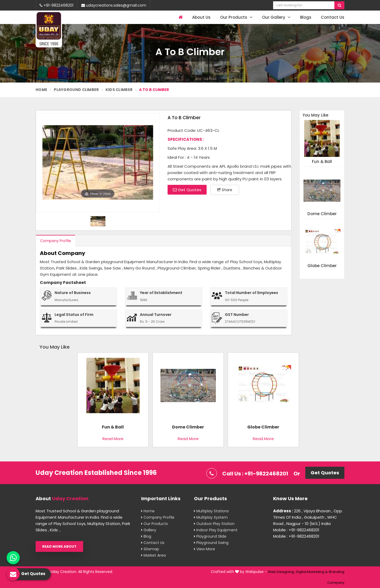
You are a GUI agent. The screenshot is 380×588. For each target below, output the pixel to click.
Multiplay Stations (211, 511)
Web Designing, (281, 572)
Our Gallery (276, 17)
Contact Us (333, 17)
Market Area (153, 555)
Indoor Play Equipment (216, 530)
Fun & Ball (322, 162)
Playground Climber (76, 90)
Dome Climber (322, 214)
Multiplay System (211, 517)
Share (225, 190)
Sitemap (150, 549)
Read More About (59, 546)
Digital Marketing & (312, 572)
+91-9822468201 (56, 5)
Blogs (306, 17)
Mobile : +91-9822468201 (296, 530)
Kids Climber (119, 90)
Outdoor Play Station (214, 524)
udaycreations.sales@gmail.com (114, 5)
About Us (201, 17)
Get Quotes (187, 190)
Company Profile (56, 241)
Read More (113, 439)
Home (41, 90)
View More (205, 549)
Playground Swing (211, 543)
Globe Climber (322, 266)
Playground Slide (210, 536)
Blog (146, 536)
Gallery (149, 530)
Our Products (236, 17)
